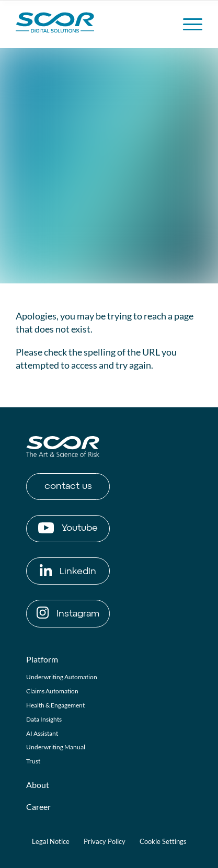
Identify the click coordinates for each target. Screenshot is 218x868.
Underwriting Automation (62, 677)
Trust (33, 761)
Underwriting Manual (56, 747)
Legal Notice (51, 841)
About (38, 785)
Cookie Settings (163, 841)
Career (38, 807)
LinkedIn (68, 570)
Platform (42, 659)
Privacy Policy (105, 841)
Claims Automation (52, 691)
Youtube (68, 528)
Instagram (68, 613)
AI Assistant (42, 733)
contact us (68, 486)
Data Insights (44, 719)
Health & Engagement (55, 705)
